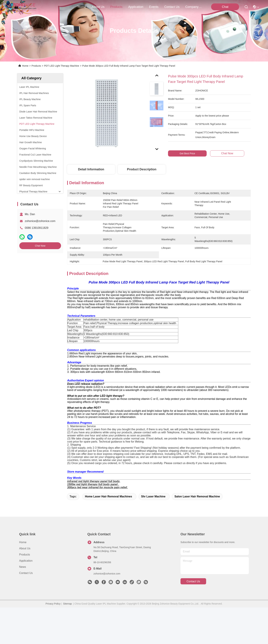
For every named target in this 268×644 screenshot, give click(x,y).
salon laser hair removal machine (197, 533)
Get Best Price (187, 153)
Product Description (142, 169)
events (154, 7)
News (23, 603)
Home (82, 7)
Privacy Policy (53, 640)
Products (36, 66)
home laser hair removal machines (109, 533)
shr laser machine (153, 533)
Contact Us (26, 610)
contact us (172, 7)
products (116, 7)
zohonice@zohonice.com (40, 221)
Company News (193, 7)
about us (98, 7)
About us (25, 585)
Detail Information (91, 169)
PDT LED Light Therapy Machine (62, 66)
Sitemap (67, 640)
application (136, 7)
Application (26, 597)
